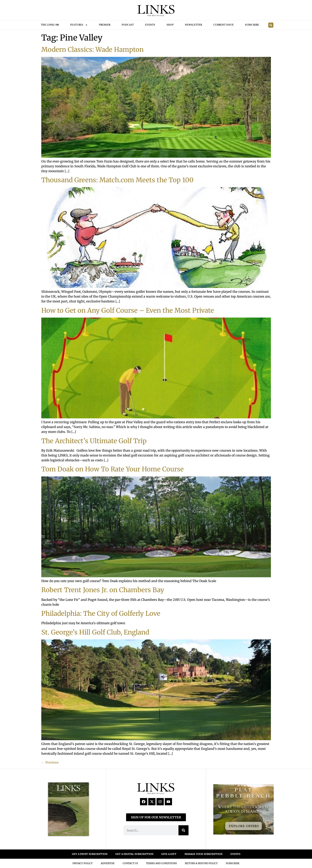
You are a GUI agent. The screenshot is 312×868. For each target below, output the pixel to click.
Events (150, 25)
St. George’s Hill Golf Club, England (95, 632)
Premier (105, 25)
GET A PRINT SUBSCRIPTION (90, 854)
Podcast (128, 25)
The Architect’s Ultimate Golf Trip (94, 441)
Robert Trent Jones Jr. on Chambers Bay (103, 590)
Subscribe (252, 25)
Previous (50, 762)
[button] (271, 25)
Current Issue (223, 25)
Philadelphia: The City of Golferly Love (101, 614)
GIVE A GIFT (169, 854)
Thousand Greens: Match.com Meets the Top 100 (117, 180)
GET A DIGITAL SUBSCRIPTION (134, 854)
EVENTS (235, 854)
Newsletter (193, 25)
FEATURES (79, 25)
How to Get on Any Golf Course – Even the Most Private (128, 311)
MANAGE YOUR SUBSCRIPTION (203, 854)
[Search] (183, 830)
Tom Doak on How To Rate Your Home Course (112, 469)
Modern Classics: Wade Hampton (92, 50)
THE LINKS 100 (50, 25)
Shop (170, 25)
